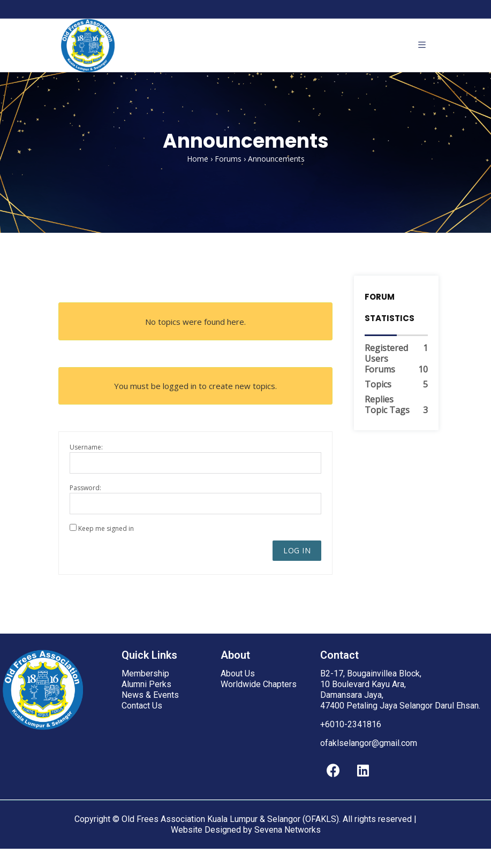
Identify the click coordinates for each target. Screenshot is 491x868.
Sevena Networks (288, 830)
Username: (86, 447)
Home (198, 159)
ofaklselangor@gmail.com (369, 743)
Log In (297, 550)
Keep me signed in (106, 528)
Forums (228, 159)
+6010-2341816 (351, 724)
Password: (85, 488)
